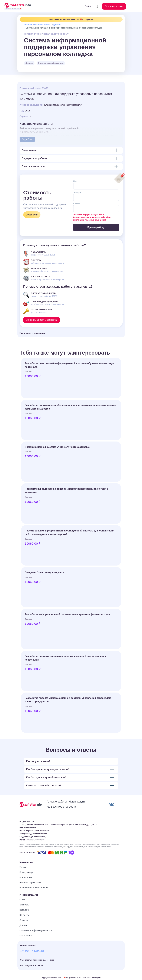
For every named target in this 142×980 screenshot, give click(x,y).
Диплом (57, 25)
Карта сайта (26, 936)
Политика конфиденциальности (36, 930)
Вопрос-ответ (27, 877)
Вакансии (24, 910)
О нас (23, 899)
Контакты (24, 915)
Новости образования (31, 883)
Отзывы (24, 920)
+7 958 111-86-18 (32, 951)
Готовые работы (43, 25)
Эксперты (25, 905)
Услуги (23, 867)
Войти (88, 6)
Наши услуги (77, 802)
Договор (24, 925)
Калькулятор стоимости (61, 807)
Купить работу (96, 227)
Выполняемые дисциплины (34, 888)
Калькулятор (26, 872)
